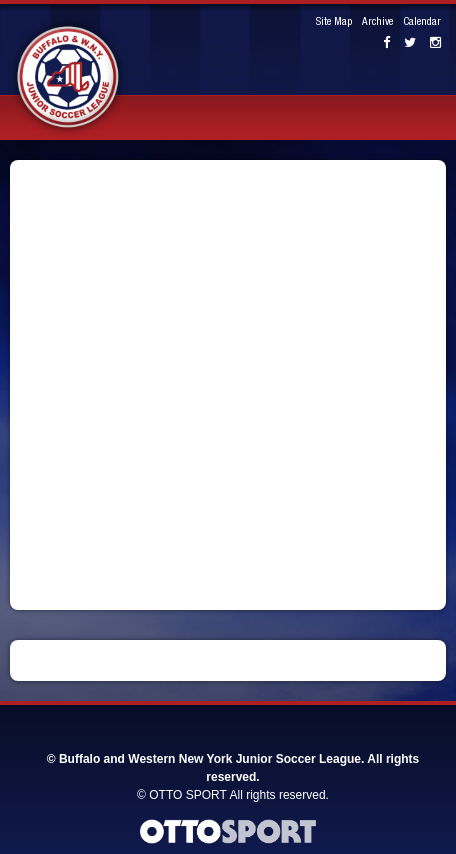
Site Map (334, 22)
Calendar (422, 22)
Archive (377, 22)
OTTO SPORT (188, 795)
